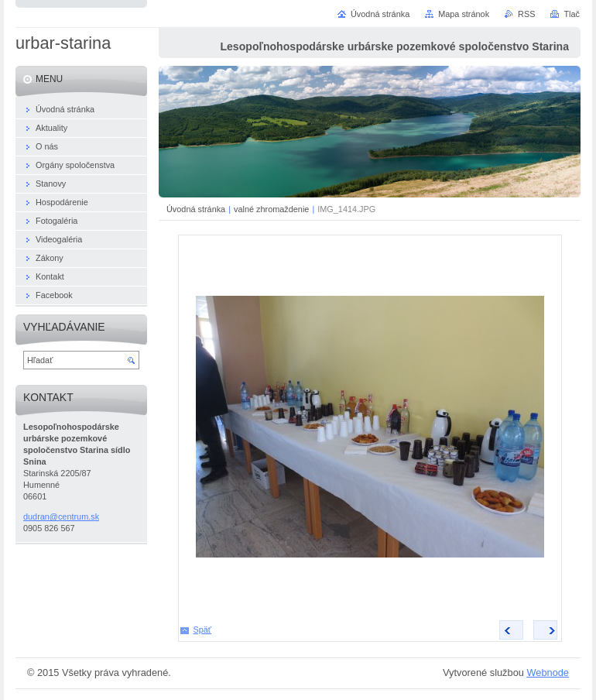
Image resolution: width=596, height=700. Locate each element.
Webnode (548, 673)
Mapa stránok (464, 14)
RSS (526, 14)
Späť (202, 630)
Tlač (572, 14)
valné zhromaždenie (271, 209)
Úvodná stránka (196, 209)
